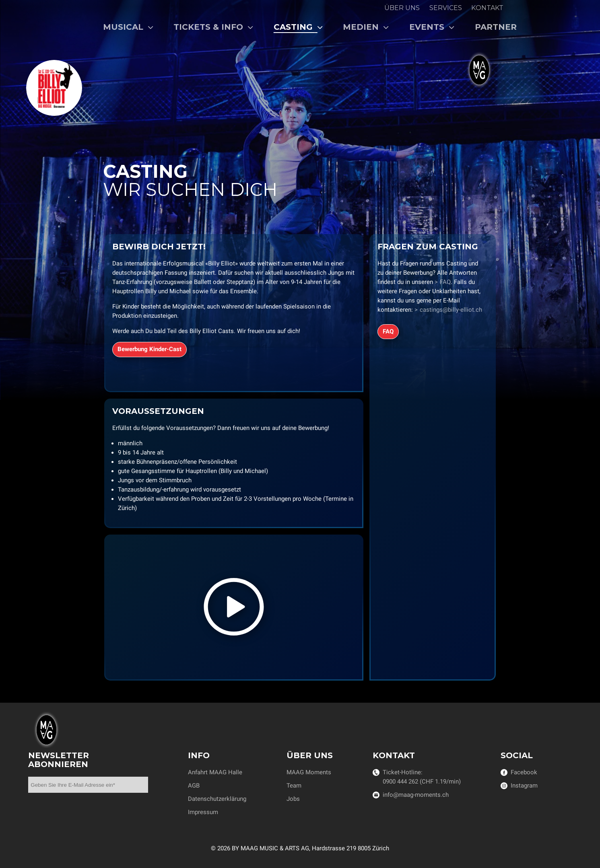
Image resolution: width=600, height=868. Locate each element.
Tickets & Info (213, 27)
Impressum (203, 812)
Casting (298, 27)
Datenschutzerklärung (217, 799)
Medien (366, 27)
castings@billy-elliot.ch (451, 309)
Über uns (402, 8)
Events (432, 27)
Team (294, 786)
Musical (128, 27)
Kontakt (487, 8)
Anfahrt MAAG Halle (215, 772)
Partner (496, 27)
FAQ (445, 282)
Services (446, 8)
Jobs (293, 799)
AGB (194, 786)
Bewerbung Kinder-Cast (149, 349)
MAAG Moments (309, 772)
